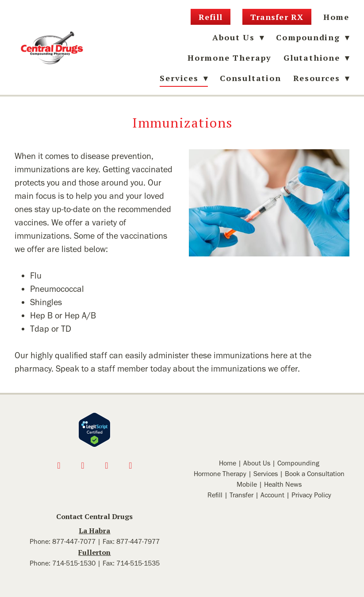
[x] (107, 465)
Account (272, 495)
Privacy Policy (311, 495)
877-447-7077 (74, 541)
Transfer (241, 495)
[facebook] (59, 465)
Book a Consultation (315, 474)
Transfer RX (277, 17)
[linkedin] (130, 465)
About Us (257, 463)
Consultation (251, 78)
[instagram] (83, 465)
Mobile (247, 484)
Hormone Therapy (230, 58)
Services (266, 474)
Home (336, 17)
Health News (283, 484)
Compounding (313, 37)
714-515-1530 (74, 563)
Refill (211, 17)
